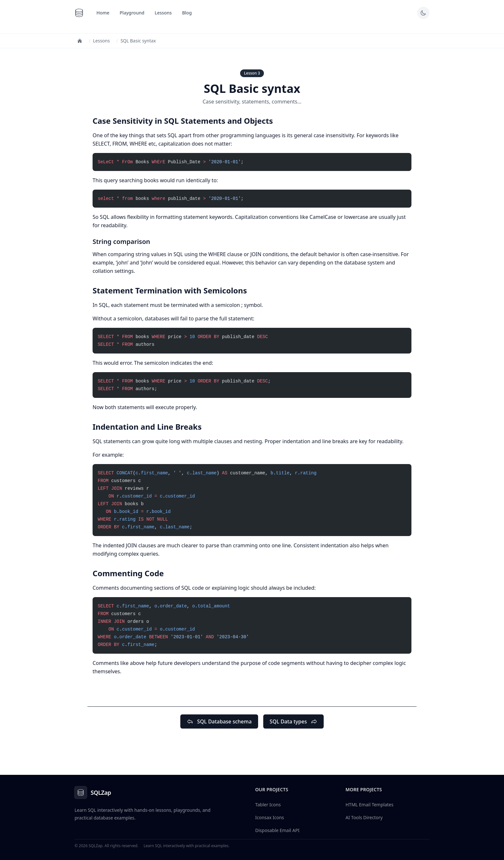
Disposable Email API (277, 830)
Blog (187, 13)
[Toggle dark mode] (423, 13)
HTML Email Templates (369, 805)
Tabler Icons (268, 805)
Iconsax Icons (270, 817)
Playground (132, 13)
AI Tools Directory (364, 817)
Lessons (163, 13)
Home (103, 13)
